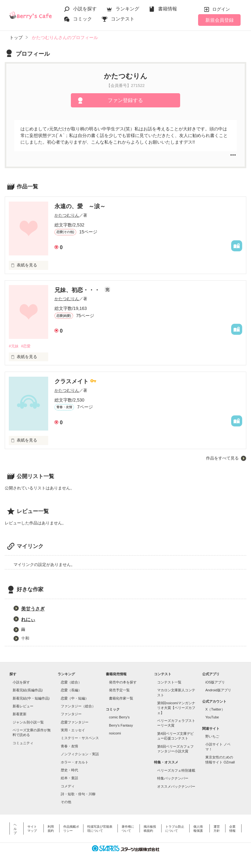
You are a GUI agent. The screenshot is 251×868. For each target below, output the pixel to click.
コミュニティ (23, 743)
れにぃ (28, 620)
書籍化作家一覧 (121, 699)
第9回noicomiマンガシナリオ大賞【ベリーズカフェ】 (176, 708)
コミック (83, 19)
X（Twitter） (215, 710)
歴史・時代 (69, 770)
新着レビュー (23, 706)
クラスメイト (72, 382)
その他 (66, 802)
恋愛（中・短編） (75, 699)
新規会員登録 (220, 20)
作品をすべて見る (222, 458)
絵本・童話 (69, 779)
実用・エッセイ (73, 730)
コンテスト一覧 (169, 682)
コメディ (68, 786)
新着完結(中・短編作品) (31, 699)
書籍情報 (168, 9)
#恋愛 (28, 346)
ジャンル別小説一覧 (28, 722)
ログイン (221, 9)
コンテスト (123, 19)
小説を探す (85, 9)
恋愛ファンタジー (75, 722)
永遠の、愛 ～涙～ (80, 206)
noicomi (115, 734)
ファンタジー (71, 715)
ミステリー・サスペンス (80, 739)
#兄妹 (14, 346)
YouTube (212, 718)
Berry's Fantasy (121, 726)
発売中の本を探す (123, 682)
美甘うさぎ (33, 609)
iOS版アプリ (215, 682)
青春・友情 (69, 746)
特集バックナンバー (173, 779)
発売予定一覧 (119, 691)
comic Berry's (119, 718)
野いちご (212, 737)
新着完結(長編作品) (28, 691)
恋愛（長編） (71, 691)
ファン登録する (125, 100)
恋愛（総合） (71, 682)
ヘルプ (15, 829)
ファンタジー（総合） (78, 706)
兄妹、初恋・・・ (78, 290)
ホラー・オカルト (75, 762)
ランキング (127, 9)
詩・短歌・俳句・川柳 (78, 794)
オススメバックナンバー (176, 787)
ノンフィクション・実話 (80, 755)
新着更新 (20, 715)
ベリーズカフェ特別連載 (176, 771)
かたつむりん (67, 215)
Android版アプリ (218, 691)
